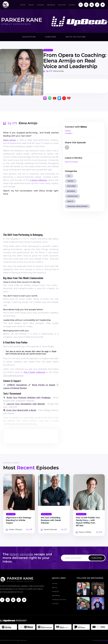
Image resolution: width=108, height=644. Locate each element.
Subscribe (51, 37)
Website (68, 131)
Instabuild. (105, 640)
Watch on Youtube (76, 37)
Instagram (69, 133)
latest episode (21, 554)
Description (29, 37)
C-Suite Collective (38, 180)
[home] (6, 5)
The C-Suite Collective (34, 372)
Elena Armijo (9, 140)
